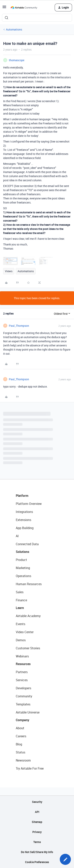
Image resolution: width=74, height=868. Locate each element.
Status (21, 752)
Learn (20, 608)
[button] (4, 8)
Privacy (37, 832)
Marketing (23, 568)
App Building (25, 528)
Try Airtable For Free (30, 768)
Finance (21, 600)
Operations (23, 576)
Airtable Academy (28, 616)
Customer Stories (28, 648)
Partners (22, 672)
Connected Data (27, 544)
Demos (21, 640)
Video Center (25, 632)
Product (21, 560)
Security (37, 802)
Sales (20, 592)
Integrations (24, 512)
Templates (23, 704)
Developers (23, 688)
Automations (14, 29)
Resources (23, 664)
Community (24, 696)
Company (22, 720)
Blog (19, 744)
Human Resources (29, 584)
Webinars (22, 656)
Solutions (22, 552)
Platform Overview (29, 504)
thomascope (17, 60)
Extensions (23, 520)
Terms (37, 842)
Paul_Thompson (19, 326)
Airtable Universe (28, 712)
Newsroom (23, 760)
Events (21, 624)
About (20, 728)
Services (22, 680)
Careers (21, 736)
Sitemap (37, 822)
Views (9, 271)
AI (17, 536)
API (37, 812)
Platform (22, 496)
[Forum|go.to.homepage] (24, 7)
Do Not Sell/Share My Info (37, 852)
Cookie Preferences (37, 862)
